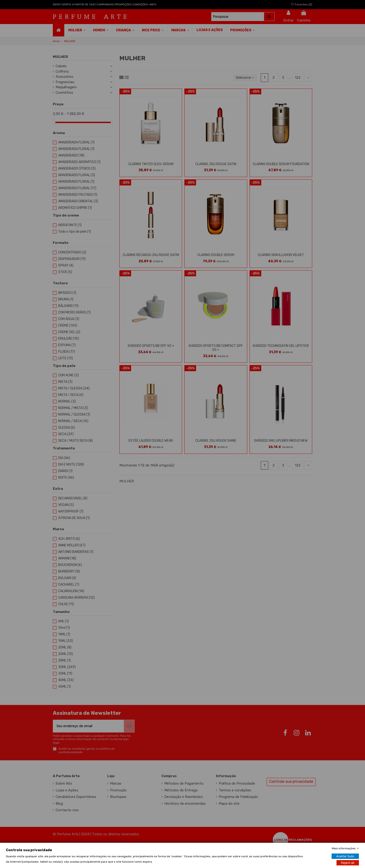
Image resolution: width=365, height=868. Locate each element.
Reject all (348, 863)
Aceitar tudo (345, 856)
